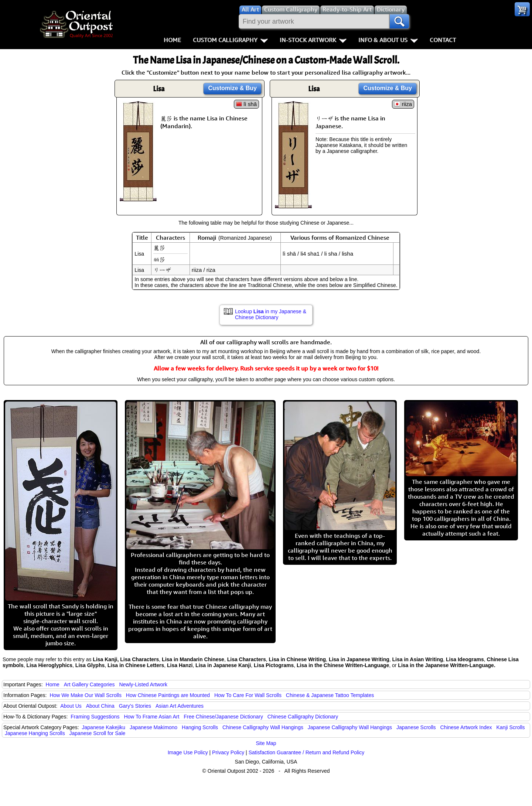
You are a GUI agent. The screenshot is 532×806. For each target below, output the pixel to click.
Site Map (266, 743)
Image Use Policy (188, 752)
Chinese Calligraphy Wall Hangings (263, 727)
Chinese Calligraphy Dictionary (303, 717)
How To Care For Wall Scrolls (248, 695)
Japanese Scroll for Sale (98, 733)
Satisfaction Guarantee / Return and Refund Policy (307, 752)
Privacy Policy (228, 752)
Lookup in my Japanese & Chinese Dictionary (271, 314)
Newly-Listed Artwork (143, 684)
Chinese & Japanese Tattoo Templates (330, 695)
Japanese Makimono (154, 727)
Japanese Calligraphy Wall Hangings (350, 727)
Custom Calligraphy (230, 40)
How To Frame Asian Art (151, 717)
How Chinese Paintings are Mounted (168, 695)
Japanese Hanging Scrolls (35, 733)
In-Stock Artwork (313, 40)
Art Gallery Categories (89, 684)
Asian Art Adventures (180, 706)
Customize (232, 88)
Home (172, 40)
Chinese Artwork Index (466, 727)
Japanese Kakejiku (104, 727)
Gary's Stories (135, 706)
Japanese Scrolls (416, 727)
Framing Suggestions (95, 717)
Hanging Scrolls (200, 727)
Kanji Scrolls (510, 727)
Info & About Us (388, 40)
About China (100, 706)
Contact (443, 40)
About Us (71, 706)
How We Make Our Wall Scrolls (85, 695)
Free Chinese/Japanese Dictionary (223, 717)
